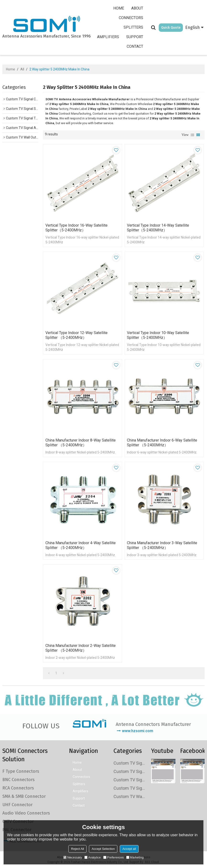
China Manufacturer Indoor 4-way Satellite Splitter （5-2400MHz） (81, 545)
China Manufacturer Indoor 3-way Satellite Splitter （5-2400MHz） (162, 545)
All (22, 69)
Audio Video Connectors (26, 813)
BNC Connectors (19, 780)
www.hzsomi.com (138, 731)
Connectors (131, 18)
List (192, 135)
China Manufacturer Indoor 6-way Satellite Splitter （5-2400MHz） (162, 443)
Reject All (77, 849)
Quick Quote (171, 28)
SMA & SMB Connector (24, 796)
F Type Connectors (21, 771)
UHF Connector (17, 805)
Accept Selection (103, 849)
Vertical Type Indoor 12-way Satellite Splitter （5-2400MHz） (76, 335)
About (137, 8)
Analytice (93, 857)
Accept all (129, 849)
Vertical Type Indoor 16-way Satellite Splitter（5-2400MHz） (76, 228)
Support (135, 37)
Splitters (133, 27)
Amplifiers (108, 37)
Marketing (135, 857)
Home (119, 8)
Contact (135, 46)
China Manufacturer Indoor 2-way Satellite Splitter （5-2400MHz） (81, 648)
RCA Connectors (18, 788)
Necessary (73, 857)
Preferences (114, 857)
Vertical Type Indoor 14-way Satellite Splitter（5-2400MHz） (158, 228)
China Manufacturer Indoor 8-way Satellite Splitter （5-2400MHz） (81, 443)
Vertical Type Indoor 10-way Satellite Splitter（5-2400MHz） (158, 335)
